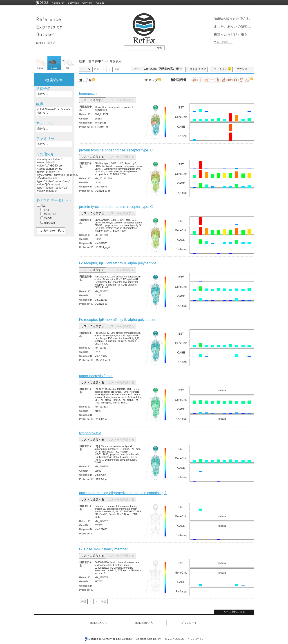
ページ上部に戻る (234, 612)
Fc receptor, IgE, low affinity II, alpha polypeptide (118, 263)
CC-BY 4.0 (197, 639)
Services (73, 3)
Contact (87, 3)
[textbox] (139, 48)
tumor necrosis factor (96, 376)
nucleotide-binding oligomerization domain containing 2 (123, 493)
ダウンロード (245, 69)
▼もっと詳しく (223, 42)
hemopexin (88, 93)
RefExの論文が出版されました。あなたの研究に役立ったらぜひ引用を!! (232, 26)
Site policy (154, 639)
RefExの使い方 (144, 623)
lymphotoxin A (90, 433)
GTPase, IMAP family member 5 (105, 549)
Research (58, 3)
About (100, 3)
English (41, 43)
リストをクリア (196, 69)
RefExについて (99, 623)
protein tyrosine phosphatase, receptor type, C (116, 150)
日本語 (51, 43)
